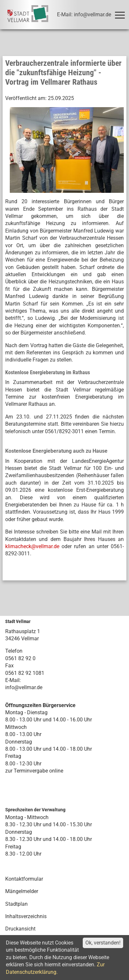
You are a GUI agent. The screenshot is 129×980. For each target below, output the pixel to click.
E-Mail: (13, 680)
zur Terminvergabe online (34, 771)
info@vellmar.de (24, 687)
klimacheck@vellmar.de (32, 546)
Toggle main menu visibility (121, 12)
